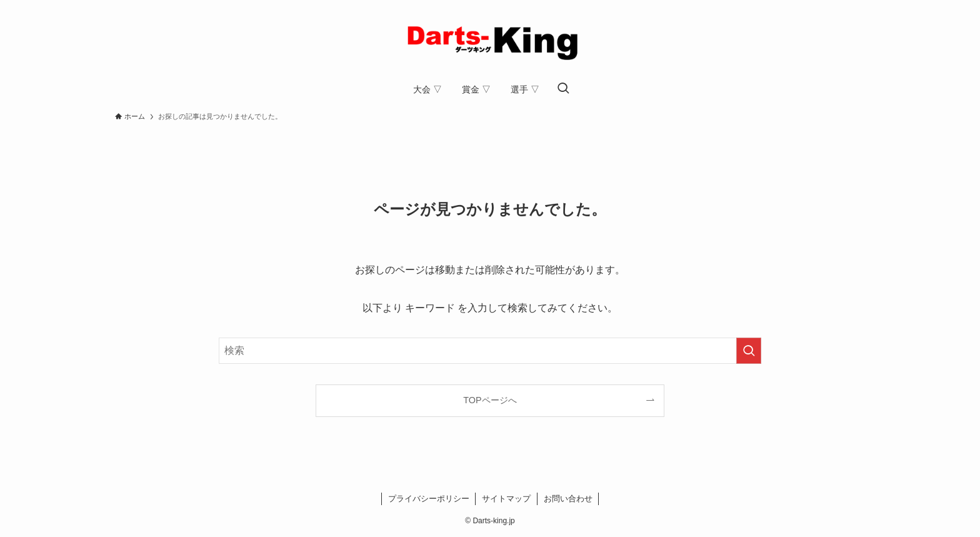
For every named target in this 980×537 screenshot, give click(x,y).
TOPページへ (490, 400)
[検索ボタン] (563, 89)
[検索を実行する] (749, 351)
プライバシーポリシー (429, 499)
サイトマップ (506, 499)
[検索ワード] (490, 351)
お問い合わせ (568, 499)
